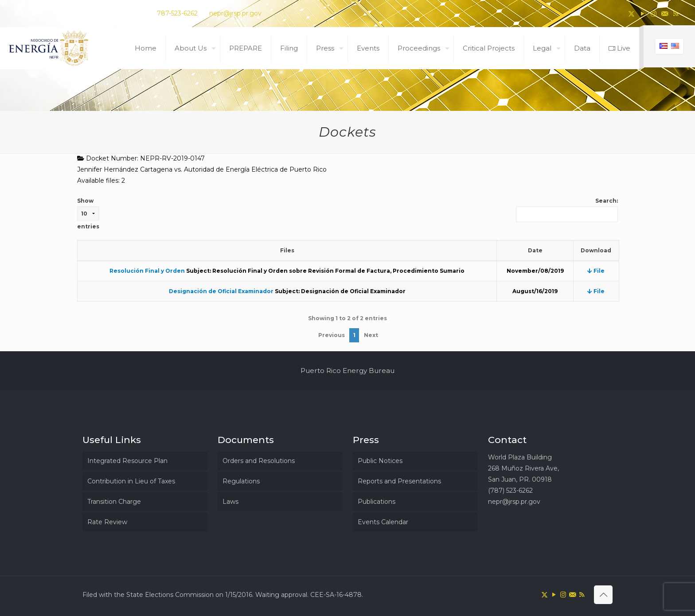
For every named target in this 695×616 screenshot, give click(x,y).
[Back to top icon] (603, 595)
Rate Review (107, 522)
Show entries (88, 214)
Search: (567, 210)
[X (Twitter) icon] (631, 14)
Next (371, 335)
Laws (230, 502)
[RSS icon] (676, 14)
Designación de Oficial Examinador (221, 291)
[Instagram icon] (654, 14)
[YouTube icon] (642, 14)
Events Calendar (383, 522)
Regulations (241, 481)
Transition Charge (114, 502)
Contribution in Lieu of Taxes (131, 481)
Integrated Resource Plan (127, 461)
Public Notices (380, 461)
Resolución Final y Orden (147, 271)
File (596, 271)
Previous (332, 335)
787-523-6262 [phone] (177, 13)
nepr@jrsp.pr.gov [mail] (235, 13)
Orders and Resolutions (259, 461)
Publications (377, 502)
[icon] (665, 14)
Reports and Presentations (399, 481)
